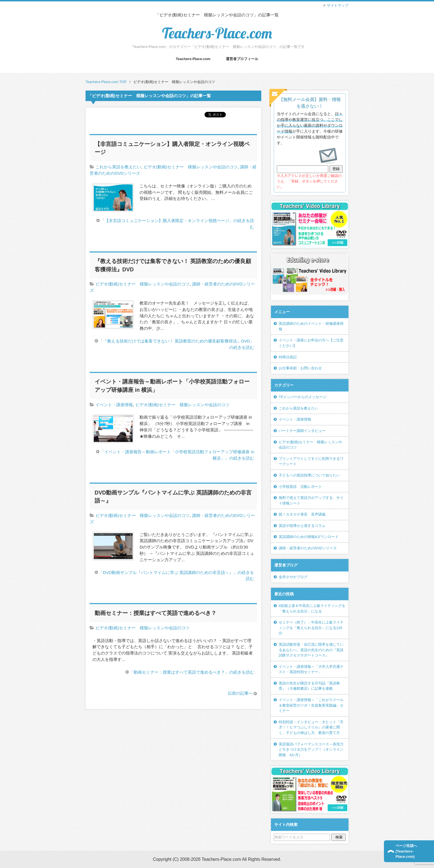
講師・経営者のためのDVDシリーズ (308, 548)
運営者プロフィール (242, 59)
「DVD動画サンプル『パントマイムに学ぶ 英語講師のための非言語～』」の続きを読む (176, 576)
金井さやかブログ (293, 577)
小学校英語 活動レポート (300, 487)
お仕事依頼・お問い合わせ (300, 368)
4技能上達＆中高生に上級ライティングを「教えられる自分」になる (312, 608)
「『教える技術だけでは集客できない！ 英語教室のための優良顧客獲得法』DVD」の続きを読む (176, 344)
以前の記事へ (240, 693)
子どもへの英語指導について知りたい (309, 475)
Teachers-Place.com (217, 33)
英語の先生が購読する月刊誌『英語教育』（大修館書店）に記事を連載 (309, 686)
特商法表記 (288, 357)
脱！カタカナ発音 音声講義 (302, 514)
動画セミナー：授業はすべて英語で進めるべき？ (156, 613)
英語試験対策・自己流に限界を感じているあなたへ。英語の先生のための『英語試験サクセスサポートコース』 (311, 650)
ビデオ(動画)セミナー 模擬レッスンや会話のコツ (191, 167)
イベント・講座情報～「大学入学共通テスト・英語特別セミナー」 (311, 669)
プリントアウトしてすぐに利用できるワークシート (311, 461)
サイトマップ (338, 5)
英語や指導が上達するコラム (302, 526)
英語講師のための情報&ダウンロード (309, 537)
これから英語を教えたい (118, 167)
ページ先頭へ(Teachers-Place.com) (406, 851)
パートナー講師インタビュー (302, 431)
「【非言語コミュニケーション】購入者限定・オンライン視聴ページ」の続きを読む (177, 224)
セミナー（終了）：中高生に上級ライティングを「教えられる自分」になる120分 (311, 628)
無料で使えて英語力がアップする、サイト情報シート (311, 500)
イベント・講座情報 (114, 405)
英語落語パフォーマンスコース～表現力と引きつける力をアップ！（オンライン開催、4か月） (311, 749)
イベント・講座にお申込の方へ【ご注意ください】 (311, 343)
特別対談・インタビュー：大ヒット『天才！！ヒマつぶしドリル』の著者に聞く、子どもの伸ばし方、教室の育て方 (311, 727)
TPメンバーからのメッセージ (303, 397)
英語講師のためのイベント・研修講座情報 (311, 326)
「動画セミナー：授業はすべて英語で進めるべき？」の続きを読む (192, 672)
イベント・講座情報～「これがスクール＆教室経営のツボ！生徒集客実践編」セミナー (311, 705)
